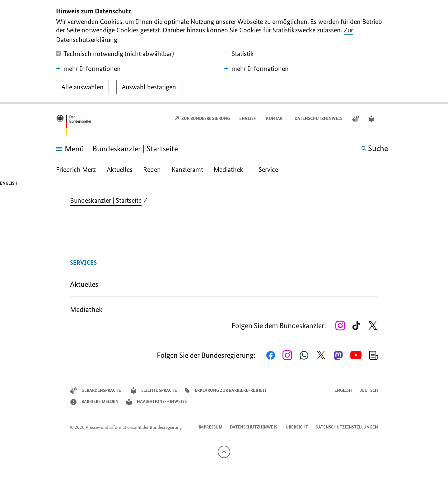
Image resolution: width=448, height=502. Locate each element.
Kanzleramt (187, 170)
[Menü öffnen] (63, 149)
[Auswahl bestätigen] (149, 87)
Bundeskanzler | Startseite (106, 200)
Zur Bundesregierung (202, 118)
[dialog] (224, 52)
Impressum (210, 427)
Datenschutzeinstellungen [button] (347, 427)
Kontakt (276, 118)
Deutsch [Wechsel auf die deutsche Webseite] (369, 390)
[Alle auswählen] (82, 87)
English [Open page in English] (248, 118)
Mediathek (231, 170)
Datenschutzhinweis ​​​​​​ (319, 118)
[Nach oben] (224, 452)
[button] (388, 119)
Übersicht (297, 427)
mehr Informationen (88, 69)
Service (268, 170)
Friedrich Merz (77, 170)
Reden (152, 170)
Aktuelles (120, 170)
